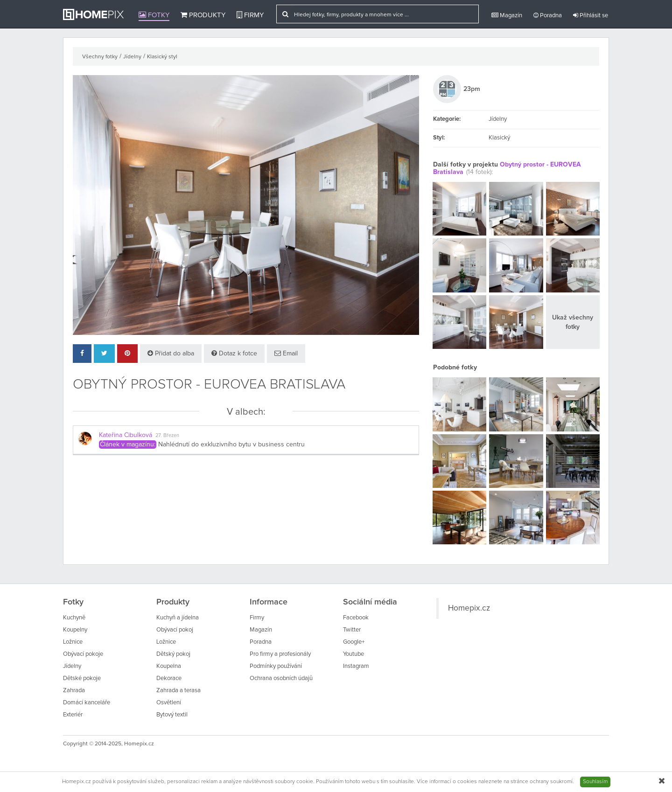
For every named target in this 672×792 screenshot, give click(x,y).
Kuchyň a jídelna (178, 618)
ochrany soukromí (551, 782)
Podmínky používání (276, 666)
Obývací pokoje (83, 654)
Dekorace (169, 678)
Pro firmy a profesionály (280, 654)
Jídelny (132, 57)
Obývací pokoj (175, 630)
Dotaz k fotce (234, 353)
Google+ (354, 642)
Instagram (356, 666)
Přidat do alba (171, 353)
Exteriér (73, 715)
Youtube (353, 654)
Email (286, 353)
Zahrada (74, 691)
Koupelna (169, 666)
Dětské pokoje (82, 678)
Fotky (154, 15)
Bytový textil (172, 715)
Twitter (352, 630)
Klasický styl (162, 57)
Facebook (356, 618)
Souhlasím (595, 782)
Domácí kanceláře (87, 703)
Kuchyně (74, 618)
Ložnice (73, 642)
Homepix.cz (469, 608)
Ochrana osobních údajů (281, 678)
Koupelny (75, 630)
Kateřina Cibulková (126, 435)
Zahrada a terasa (178, 691)
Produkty (203, 15)
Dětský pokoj (173, 654)
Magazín (507, 15)
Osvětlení (169, 703)
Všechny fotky (100, 57)
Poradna (548, 15)
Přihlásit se (591, 15)
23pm (472, 89)
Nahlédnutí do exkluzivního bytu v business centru (231, 445)
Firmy (250, 15)
